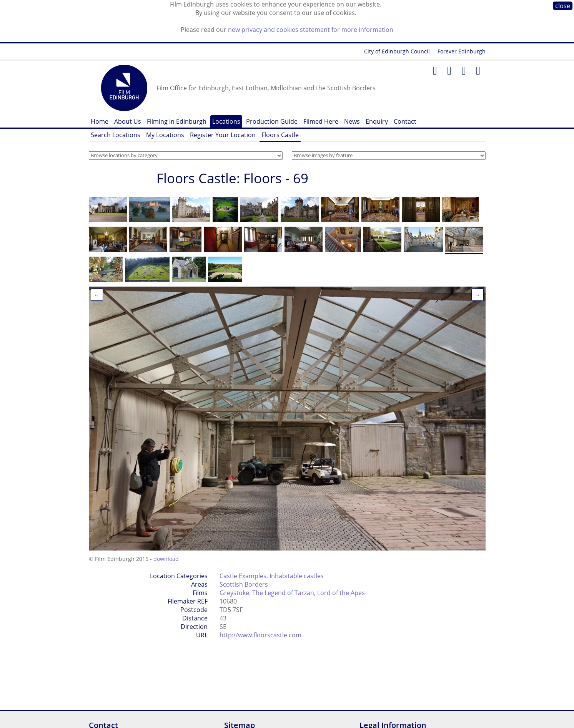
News (352, 121)
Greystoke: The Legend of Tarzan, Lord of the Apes (292, 593)
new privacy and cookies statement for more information (311, 30)
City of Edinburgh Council (397, 51)
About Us (128, 121)
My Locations (165, 135)
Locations (226, 121)
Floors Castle (280, 135)
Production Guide (272, 121)
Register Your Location (223, 135)
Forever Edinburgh (462, 51)
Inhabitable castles (297, 576)
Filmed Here (321, 121)
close (563, 6)
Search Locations (116, 135)
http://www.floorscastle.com (260, 635)
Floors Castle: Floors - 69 (232, 178)
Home (100, 121)
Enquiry (377, 121)
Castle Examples (243, 576)
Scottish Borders (244, 584)
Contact (405, 121)
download (166, 559)
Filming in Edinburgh (177, 121)
